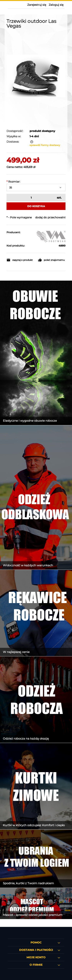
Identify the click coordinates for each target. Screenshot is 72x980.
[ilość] (31, 198)
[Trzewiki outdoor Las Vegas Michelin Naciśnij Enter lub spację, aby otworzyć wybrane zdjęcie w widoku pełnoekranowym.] (36, 76)
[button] (20, 260)
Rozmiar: (13, 182)
